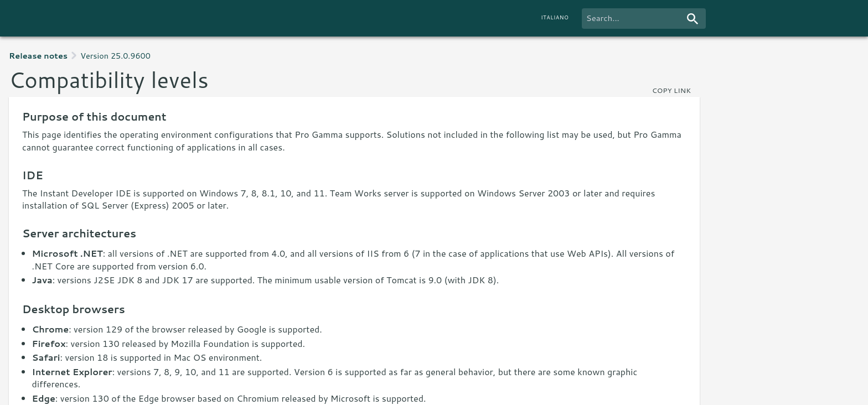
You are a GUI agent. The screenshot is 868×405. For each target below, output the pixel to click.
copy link (671, 90)
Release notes (38, 56)
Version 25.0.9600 (115, 56)
